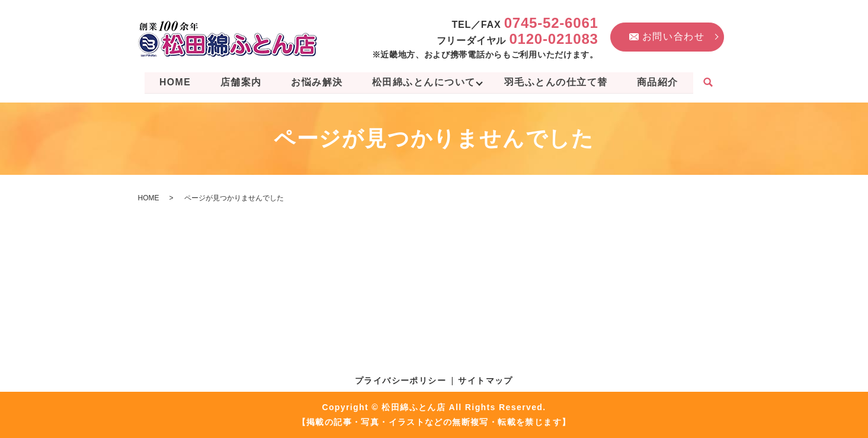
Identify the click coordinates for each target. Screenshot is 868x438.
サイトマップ (485, 380)
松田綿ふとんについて (424, 82)
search (712, 83)
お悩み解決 (316, 82)
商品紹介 (661, 82)
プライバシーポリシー (401, 380)
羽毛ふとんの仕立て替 (558, 82)
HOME (171, 82)
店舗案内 (239, 82)
